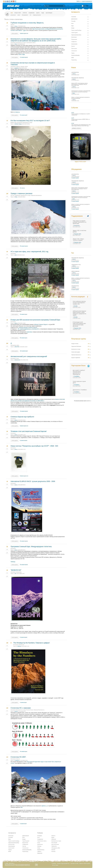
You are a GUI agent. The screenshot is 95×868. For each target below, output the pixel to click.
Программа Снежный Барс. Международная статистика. (31, 547)
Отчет (18, 358)
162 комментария (24, 351)
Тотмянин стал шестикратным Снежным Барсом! (29, 431)
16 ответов (22, 188)
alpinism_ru (45, 806)
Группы (38, 13)
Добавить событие (76, 128)
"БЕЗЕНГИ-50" (16, 570)
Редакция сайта (77, 234)
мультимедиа (49, 13)
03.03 (73, 113)
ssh (15, 574)
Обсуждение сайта (15, 345)
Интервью (40, 836)
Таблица (13, 562)
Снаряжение (31, 13)
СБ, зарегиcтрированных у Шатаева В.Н (28, 329)
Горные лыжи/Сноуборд (14, 841)
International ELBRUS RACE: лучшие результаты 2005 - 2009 (33, 481)
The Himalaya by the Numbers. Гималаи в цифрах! (31, 643)
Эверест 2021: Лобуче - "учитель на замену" (79, 240)
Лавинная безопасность (36, 195)
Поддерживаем (77, 216)
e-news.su (17, 112)
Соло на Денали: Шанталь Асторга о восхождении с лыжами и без (79, 303)
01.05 (73, 123)
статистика (29, 332)
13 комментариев (24, 57)
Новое (19, 15)
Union (16, 26)
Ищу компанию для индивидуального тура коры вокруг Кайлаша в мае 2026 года (81, 125)
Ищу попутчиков (55, 844)
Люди (43, 13)
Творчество (54, 846)
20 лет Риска (55, 865)
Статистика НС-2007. (18, 757)
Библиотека (19, 572)
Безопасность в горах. (76, 349)
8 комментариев (24, 440)
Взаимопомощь (41, 850)
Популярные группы (79, 339)
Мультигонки (25, 843)
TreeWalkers (77, 376)
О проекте (54, 863)
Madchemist (17, 360)
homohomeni (77, 225)
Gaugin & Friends (75, 344)
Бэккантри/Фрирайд (27, 850)
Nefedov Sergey (18, 124)
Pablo (16, 197)
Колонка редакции (78, 297)
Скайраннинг (25, 844)
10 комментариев (24, 411)
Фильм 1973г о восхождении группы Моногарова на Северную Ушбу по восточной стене (80, 84)
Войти (78, 1)
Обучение (54, 839)
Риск (12, 13)
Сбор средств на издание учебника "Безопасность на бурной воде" (80, 222)
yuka (74, 93)
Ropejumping (25, 851)
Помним (53, 850)
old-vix (74, 74)
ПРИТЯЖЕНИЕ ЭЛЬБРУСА (78, 78)
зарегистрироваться (87, 1)
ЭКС (22, 807)
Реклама (53, 851)
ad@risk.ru (89, 401)
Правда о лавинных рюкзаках (22, 194)
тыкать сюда (21, 54)
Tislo (16, 44)
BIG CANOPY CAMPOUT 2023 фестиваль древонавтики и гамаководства (79, 372)
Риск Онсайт (54, 843)
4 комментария (23, 702)
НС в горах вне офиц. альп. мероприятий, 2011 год (29, 252)
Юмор (39, 848)
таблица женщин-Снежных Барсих (28, 327)
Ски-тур (12, 195)
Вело (24, 837)
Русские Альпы (30, 710)
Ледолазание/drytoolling (14, 843)
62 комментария (24, 338)
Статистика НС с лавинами (21, 708)
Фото (38, 837)
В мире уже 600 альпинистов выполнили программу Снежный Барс (35, 320)
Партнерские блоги (81, 366)
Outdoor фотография (76, 352)
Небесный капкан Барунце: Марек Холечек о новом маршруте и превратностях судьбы (79, 313)
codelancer (17, 760)
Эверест (13, 25)
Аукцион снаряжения (76, 358)
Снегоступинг (11, 848)
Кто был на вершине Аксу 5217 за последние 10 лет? (30, 121)
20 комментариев (24, 246)
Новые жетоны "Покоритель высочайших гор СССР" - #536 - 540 (34, 446)
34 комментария (24, 751)
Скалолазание (12, 846)
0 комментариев (75, 178)
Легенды (39, 846)
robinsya (19, 646)
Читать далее (15, 33)
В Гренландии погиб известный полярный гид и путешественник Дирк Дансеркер (79, 324)
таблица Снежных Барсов (41, 324)
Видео (53, 837)
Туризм (10, 850)
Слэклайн (11, 837)
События (25, 13)
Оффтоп (39, 851)
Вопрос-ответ (18, 13)
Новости (18, 67)
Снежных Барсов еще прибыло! (22, 417)
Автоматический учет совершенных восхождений (29, 356)
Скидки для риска (37, 15)
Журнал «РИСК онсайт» (85, 863)
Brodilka (76, 306)
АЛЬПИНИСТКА (75, 72)
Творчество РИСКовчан (76, 346)
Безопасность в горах (21, 43)
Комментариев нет (24, 33)
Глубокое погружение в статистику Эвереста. (27, 23)
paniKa (16, 711)
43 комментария (24, 314)
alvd (16, 255)
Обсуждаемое (25, 15)
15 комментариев (24, 541)
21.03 (73, 118)
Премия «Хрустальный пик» (63, 863)
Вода (9, 839)
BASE (10, 851)
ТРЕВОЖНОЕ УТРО (76, 265)
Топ (30, 15)
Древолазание (26, 836)
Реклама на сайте (75, 863)
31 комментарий (24, 115)
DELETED (17, 347)
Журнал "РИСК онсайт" (80, 162)
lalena (16, 323)
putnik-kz (17, 68)
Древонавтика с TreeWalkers (80, 390)
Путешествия (11, 844)
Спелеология (25, 848)
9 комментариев (24, 637)
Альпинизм (13, 43)
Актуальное (13, 15)
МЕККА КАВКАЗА (75, 271)
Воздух (24, 839)
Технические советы (31, 43)
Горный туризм (26, 841)
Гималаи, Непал (24, 67)
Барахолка (40, 853)
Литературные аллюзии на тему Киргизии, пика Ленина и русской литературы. (81, 91)
